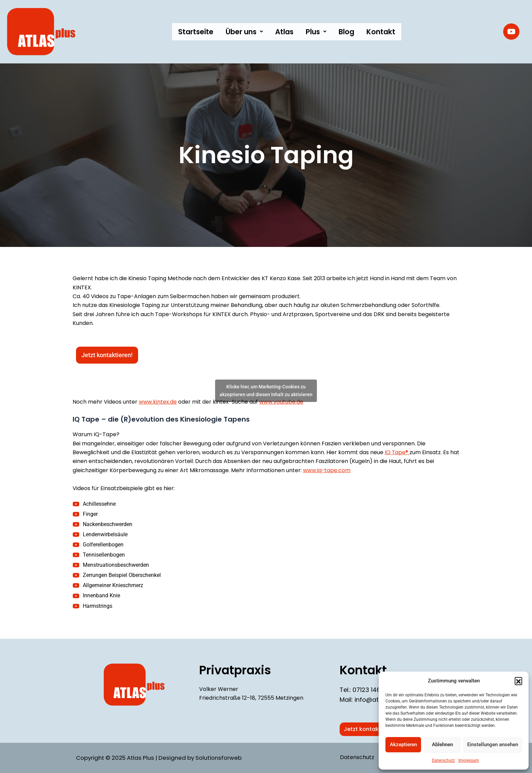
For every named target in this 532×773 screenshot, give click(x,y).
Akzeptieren (403, 745)
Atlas (284, 32)
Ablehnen (442, 745)
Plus (316, 32)
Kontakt (381, 32)
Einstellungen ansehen (493, 745)
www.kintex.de (158, 402)
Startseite (196, 32)
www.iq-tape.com (327, 470)
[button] (518, 681)
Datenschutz (443, 760)
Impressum (469, 760)
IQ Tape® (397, 452)
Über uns (244, 32)
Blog (346, 32)
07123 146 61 (370, 690)
